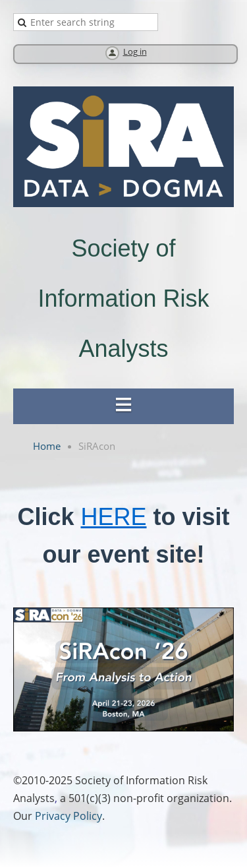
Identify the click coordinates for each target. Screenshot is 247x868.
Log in (135, 52)
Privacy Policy (69, 816)
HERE (113, 517)
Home (47, 446)
